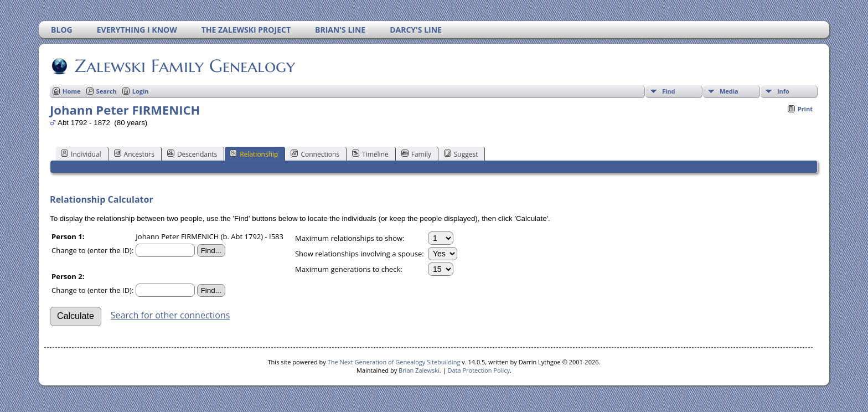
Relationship (254, 154)
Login (141, 91)
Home (72, 91)
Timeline (370, 154)
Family (416, 154)
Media (729, 91)
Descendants (192, 154)
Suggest (461, 154)
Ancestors (134, 154)
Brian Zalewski (419, 370)
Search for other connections (170, 315)
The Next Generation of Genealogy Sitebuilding (394, 362)
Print (805, 109)
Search (107, 91)
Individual (81, 154)
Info (783, 91)
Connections (315, 154)
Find (669, 91)
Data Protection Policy (479, 370)
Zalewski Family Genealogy (184, 66)
